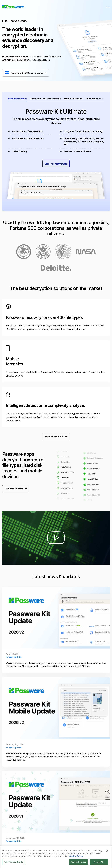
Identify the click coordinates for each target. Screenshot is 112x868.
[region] (56, 857)
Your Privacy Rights (13, 862)
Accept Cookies (78, 862)
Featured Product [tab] (17, 99)
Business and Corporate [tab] (99, 99)
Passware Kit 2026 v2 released (29, 73)
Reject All (99, 862)
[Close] (107, 851)
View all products (56, 425)
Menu (108, 7)
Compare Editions (16, 477)
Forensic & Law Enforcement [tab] (45, 99)
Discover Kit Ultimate (56, 164)
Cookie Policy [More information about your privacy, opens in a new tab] (76, 856)
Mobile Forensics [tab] (73, 99)
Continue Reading (56, 618)
